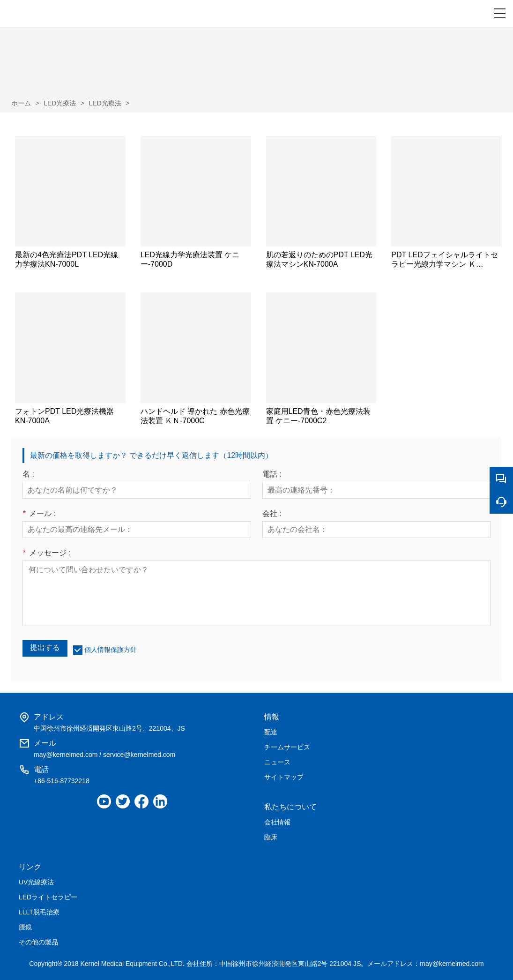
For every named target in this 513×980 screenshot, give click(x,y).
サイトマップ (284, 777)
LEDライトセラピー (48, 897)
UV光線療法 (36, 882)
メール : (39, 514)
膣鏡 (25, 927)
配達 (271, 732)
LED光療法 (60, 103)
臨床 (271, 837)
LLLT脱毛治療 (39, 912)
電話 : (272, 474)
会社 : (272, 514)
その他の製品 (38, 942)
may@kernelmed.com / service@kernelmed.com (104, 755)
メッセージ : (47, 553)
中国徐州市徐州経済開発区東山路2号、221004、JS (109, 728)
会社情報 (277, 822)
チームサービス (287, 747)
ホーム (21, 103)
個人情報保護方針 (111, 650)
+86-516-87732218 (62, 781)
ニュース (277, 762)
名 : (28, 474)
